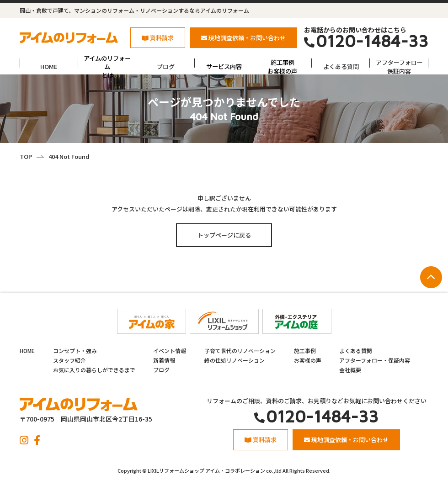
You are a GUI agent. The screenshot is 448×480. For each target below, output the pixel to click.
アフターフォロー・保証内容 (375, 360)
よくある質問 (341, 66)
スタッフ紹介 (69, 360)
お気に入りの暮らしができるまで (94, 370)
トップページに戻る (224, 235)
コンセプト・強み (75, 351)
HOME (49, 66)
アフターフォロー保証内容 (399, 66)
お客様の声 (308, 360)
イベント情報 (170, 351)
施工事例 (305, 351)
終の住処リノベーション (235, 360)
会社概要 (350, 370)
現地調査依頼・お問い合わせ (243, 38)
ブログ (166, 66)
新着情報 (164, 360)
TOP (26, 156)
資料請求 (158, 38)
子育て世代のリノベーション (240, 351)
